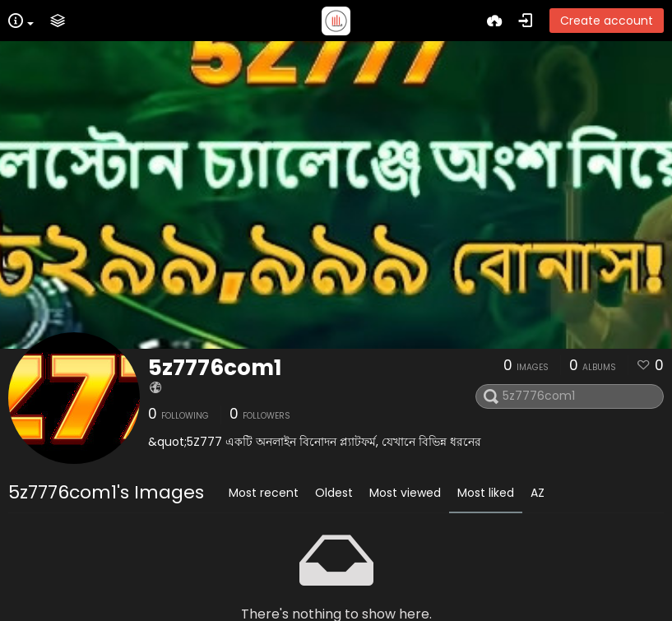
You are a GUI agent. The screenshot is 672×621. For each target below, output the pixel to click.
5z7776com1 (215, 368)
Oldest (334, 493)
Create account (607, 21)
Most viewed (405, 493)
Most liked (486, 493)
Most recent (264, 493)
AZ (538, 493)
